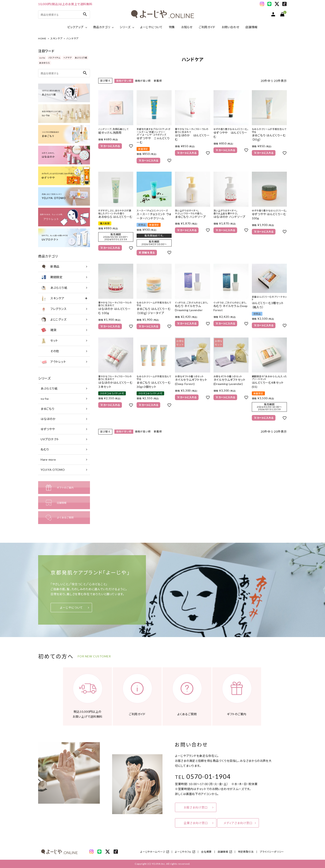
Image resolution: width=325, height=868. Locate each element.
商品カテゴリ (102, 27)
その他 (50, 351)
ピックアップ (75, 27)
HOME (42, 38)
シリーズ (125, 27)
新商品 (50, 267)
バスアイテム (54, 58)
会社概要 (206, 852)
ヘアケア (68, 58)
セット (49, 341)
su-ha (42, 58)
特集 (172, 27)
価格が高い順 (143, 81)
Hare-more (48, 459)
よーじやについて (151, 27)
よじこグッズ (53, 319)
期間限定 (51, 277)
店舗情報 (252, 27)
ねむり (45, 449)
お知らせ (187, 27)
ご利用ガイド (207, 27)
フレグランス (53, 309)
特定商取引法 (246, 852)
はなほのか (48, 419)
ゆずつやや (48, 429)
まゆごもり (48, 409)
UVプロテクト (50, 439)
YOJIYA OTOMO (53, 470)
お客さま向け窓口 (196, 807)
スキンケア (56, 38)
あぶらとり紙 (81, 58)
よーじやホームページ (153, 852)
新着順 (158, 81)
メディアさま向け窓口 (238, 823)
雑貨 (48, 330)
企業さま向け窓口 (196, 823)
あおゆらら (45, 63)
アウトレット (53, 362)
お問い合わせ (230, 27)
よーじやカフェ (183, 852)
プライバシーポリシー (272, 852)
